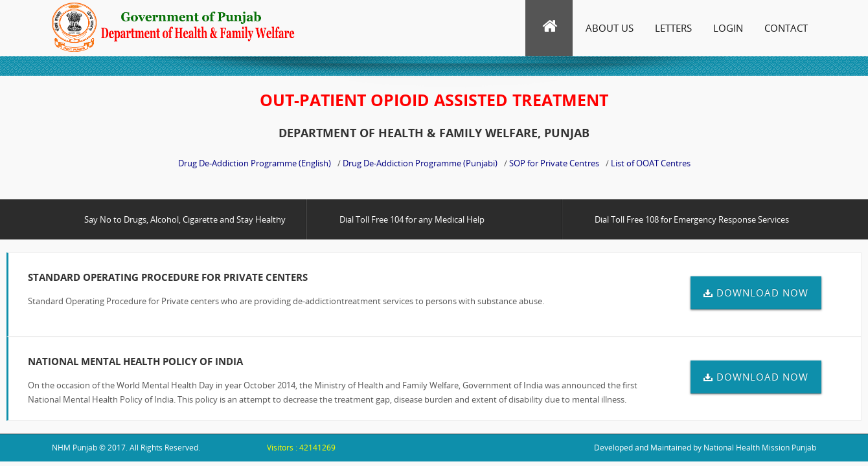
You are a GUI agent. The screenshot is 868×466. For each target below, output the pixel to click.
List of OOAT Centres (651, 163)
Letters (673, 28)
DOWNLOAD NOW (756, 293)
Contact (786, 28)
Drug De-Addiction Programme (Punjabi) (420, 163)
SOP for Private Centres (554, 163)
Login (728, 28)
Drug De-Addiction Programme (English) (255, 163)
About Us (610, 28)
